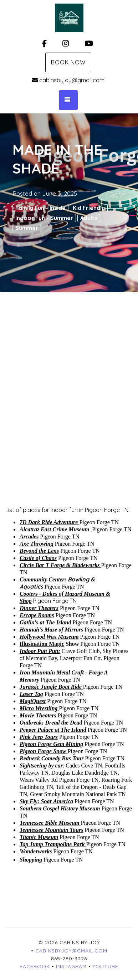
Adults (89, 218)
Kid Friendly (89, 208)
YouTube (106, 966)
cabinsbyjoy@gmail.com (68, 80)
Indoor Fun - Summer (44, 218)
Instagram (71, 966)
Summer (27, 228)
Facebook (35, 966)
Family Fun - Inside (40, 208)
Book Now (68, 62)
